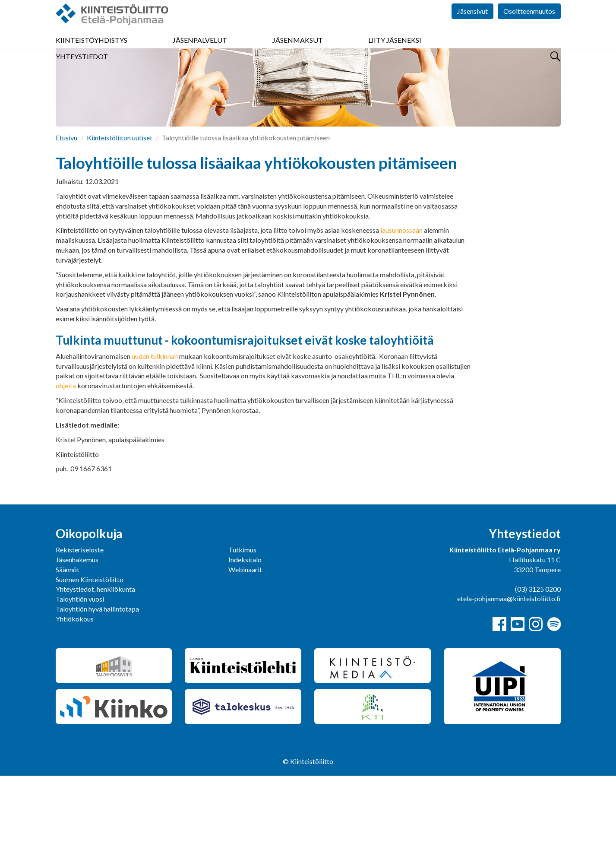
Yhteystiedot (82, 68)
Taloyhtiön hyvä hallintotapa (97, 689)
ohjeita (66, 466)
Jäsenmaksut (298, 52)
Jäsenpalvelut (200, 52)
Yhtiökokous (75, 699)
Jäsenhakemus (77, 640)
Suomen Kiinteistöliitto (90, 660)
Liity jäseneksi (395, 52)
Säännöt (68, 650)
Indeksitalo (245, 640)
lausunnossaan (401, 310)
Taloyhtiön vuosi (80, 679)
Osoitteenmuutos (529, 26)
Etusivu (66, 218)
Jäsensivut (472, 26)
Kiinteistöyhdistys (92, 52)
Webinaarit (245, 650)
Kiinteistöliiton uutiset (120, 218)
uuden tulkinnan (155, 436)
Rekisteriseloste (80, 630)
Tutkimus (242, 630)
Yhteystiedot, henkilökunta (95, 669)
